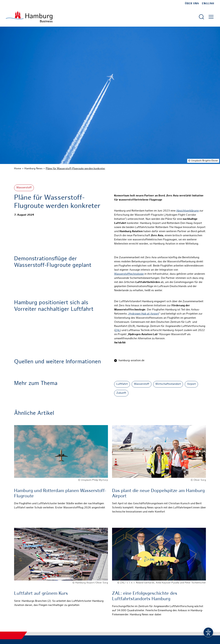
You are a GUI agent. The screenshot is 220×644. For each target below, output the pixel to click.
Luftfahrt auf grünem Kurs (41, 594)
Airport (191, 384)
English (208, 4)
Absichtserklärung (187, 211)
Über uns (192, 4)
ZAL (118, 330)
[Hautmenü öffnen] (211, 17)
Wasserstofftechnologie (129, 274)
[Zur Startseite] (29, 17)
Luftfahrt (122, 384)
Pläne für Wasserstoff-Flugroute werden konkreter (75, 169)
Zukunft (121, 393)
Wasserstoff (24, 188)
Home (18, 169)
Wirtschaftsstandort (168, 384)
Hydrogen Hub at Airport (144, 314)
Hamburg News (33, 169)
